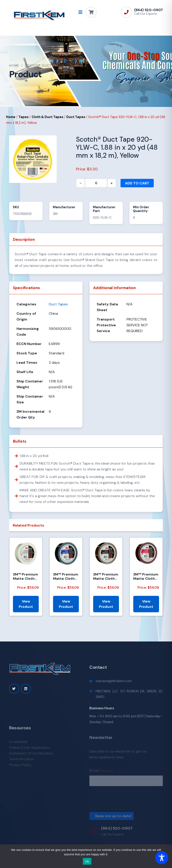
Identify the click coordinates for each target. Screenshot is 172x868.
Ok (87, 861)
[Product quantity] (96, 183)
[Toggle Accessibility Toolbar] (162, 858)
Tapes (24, 117)
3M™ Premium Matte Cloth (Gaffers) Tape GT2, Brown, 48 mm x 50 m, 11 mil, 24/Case (106, 576)
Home (14, 65)
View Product (26, 604)
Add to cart (137, 183)
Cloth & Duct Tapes (47, 117)
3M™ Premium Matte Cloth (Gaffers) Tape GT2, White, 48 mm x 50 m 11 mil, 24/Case (26, 576)
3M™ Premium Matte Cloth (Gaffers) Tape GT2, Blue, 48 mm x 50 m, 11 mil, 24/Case (66, 576)
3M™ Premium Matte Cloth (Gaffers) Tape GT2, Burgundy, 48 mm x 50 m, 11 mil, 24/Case (146, 576)
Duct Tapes (76, 117)
